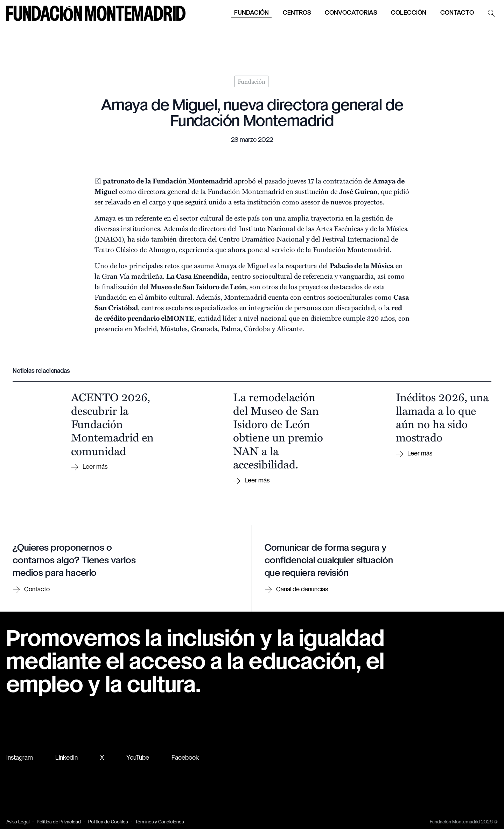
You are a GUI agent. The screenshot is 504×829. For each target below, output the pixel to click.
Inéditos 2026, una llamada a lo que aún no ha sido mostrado (442, 417)
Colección (409, 13)
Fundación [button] (251, 13)
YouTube (138, 758)
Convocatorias (351, 13)
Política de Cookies (108, 822)
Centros (297, 13)
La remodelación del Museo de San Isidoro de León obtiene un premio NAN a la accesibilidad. (278, 430)
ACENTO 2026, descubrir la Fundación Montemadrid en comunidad (112, 424)
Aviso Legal (18, 822)
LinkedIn (66, 758)
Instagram (20, 758)
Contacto (457, 13)
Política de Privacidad (59, 822)
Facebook (185, 758)
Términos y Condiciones (159, 822)
